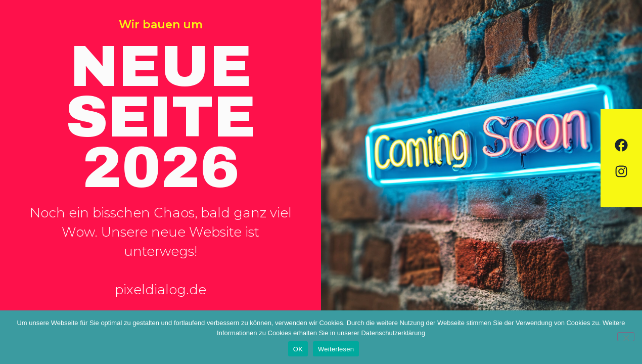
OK (298, 349)
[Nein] (626, 337)
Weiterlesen (336, 349)
